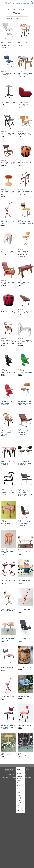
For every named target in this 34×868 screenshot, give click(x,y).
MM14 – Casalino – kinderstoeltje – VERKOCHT (6, 403)
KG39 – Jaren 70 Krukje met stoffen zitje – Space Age (8, 193)
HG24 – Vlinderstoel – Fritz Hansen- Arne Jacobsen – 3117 (7, 44)
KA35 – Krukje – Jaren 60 (8, 102)
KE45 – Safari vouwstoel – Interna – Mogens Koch (8, 163)
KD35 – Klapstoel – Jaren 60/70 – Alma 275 (8, 134)
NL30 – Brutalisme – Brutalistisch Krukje (7, 523)
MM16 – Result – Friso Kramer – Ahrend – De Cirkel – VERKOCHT (24, 403)
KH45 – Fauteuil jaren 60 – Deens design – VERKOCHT (25, 193)
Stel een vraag (8, 773)
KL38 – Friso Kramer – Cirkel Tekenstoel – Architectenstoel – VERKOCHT (24, 254)
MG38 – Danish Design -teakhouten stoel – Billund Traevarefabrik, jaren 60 (8, 342)
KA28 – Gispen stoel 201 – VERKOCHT (8, 74)
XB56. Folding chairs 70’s (25, 755)
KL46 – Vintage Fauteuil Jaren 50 (8, 283)
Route (19, 785)
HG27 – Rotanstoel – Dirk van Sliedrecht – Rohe (25, 43)
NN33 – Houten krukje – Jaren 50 (8, 552)
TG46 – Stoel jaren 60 (24, 696)
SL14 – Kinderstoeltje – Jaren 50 (7, 668)
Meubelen (17, 10)
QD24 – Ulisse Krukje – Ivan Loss (24, 610)
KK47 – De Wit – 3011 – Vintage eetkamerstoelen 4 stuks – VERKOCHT (25, 223)
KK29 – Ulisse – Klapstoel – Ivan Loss (8, 223)
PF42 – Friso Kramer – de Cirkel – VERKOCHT (8, 610)
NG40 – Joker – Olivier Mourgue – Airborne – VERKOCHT (24, 432)
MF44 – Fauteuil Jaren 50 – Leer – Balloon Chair (25, 312)
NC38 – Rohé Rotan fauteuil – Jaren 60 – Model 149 (7, 432)
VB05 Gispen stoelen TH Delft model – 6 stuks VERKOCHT (8, 727)
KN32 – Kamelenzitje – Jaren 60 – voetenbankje (25, 283)
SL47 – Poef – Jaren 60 (24, 667)
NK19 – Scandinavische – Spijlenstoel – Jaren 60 (8, 492)
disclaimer (12, 774)
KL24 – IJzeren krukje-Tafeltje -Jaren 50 (7, 252)
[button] (2, 3)
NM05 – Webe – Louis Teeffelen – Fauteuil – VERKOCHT (24, 523)
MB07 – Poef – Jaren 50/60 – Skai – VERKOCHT (8, 312)
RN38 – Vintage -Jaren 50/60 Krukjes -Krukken (8, 639)
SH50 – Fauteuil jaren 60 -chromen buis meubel (25, 639)
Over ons (20, 776)
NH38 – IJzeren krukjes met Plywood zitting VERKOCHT (7, 463)
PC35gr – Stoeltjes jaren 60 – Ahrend (25, 552)
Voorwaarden (21, 783)
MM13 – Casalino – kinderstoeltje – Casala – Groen (25, 372)
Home (9, 10)
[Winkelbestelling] (17, 18)
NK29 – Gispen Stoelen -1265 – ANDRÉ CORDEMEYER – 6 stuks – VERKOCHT (25, 493)
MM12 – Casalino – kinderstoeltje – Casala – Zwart (8, 372)
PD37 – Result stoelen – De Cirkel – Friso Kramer (25, 581)
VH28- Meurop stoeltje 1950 (24, 726)
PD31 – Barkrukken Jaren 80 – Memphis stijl (8, 581)
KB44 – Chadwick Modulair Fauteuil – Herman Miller (23, 104)
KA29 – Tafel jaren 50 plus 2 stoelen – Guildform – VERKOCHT (25, 75)
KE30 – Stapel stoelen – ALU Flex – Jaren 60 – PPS (25, 134)
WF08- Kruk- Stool (6, 755)
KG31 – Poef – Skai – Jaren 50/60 (25, 163)
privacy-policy (21, 774)
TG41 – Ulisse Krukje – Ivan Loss (7, 697)
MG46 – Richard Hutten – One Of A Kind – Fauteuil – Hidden (25, 342)
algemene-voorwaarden (22, 773)
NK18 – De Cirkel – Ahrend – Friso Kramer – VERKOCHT (25, 463)
